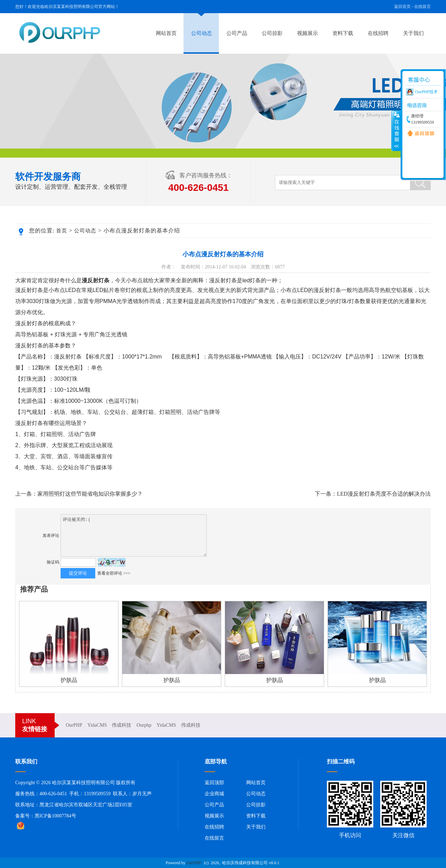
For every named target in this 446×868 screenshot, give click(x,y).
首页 (62, 231)
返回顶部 (214, 783)
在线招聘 (378, 33)
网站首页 (166, 33)
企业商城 (214, 794)
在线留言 (422, 7)
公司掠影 (272, 33)
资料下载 (343, 33)
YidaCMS (97, 725)
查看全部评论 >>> (114, 573)
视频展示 (307, 33)
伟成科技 (122, 725)
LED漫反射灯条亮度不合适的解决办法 (384, 494)
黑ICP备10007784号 (55, 816)
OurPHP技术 (426, 92)
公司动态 (202, 33)
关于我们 (413, 33)
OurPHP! (194, 863)
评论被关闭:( (134, 535)
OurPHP (74, 725)
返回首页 (402, 7)
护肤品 (69, 680)
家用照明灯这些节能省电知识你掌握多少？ (90, 494)
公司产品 (237, 33)
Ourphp (144, 725)
